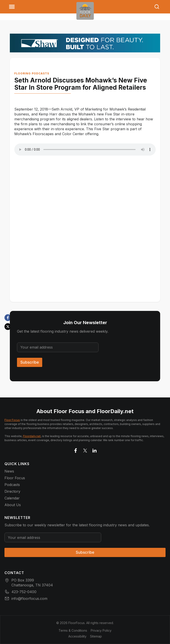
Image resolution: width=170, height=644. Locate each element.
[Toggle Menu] (12, 7)
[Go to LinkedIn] (94, 450)
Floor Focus (12, 420)
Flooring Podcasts (32, 73)
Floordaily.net (32, 436)
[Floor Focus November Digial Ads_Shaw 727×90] (85, 43)
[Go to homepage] (85, 11)
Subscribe (30, 362)
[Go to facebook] (76, 450)
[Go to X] (85, 450)
